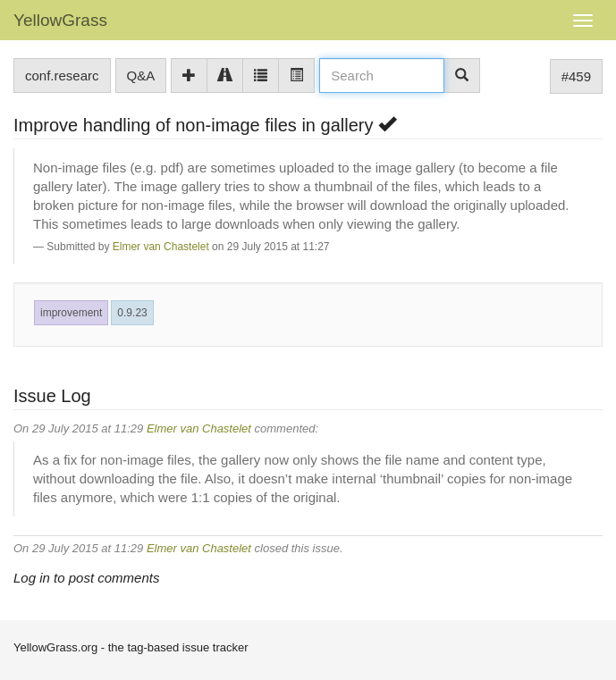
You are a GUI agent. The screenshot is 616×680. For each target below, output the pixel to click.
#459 (576, 76)
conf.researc (62, 76)
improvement (71, 313)
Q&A (141, 76)
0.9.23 (132, 313)
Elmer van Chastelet (161, 247)
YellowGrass (60, 20)
